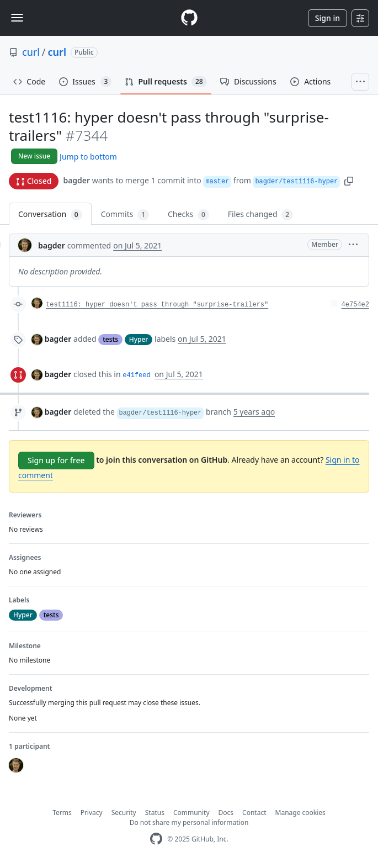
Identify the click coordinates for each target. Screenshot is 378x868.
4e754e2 (355, 305)
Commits (125, 215)
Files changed (260, 215)
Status (155, 813)
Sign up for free (56, 460)
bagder (76, 180)
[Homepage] (189, 18)
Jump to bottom (88, 157)
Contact (254, 813)
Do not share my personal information (189, 822)
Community (191, 813)
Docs (226, 813)
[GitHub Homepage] (156, 839)
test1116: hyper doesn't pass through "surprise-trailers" (157, 305)
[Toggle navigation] (17, 18)
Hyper (139, 339)
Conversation (50, 215)
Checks (188, 215)
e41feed (136, 375)
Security (124, 813)
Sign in (328, 18)
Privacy (92, 813)
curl (31, 52)
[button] (349, 180)
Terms (62, 813)
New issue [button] (34, 156)
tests (110, 339)
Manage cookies (300, 813)
